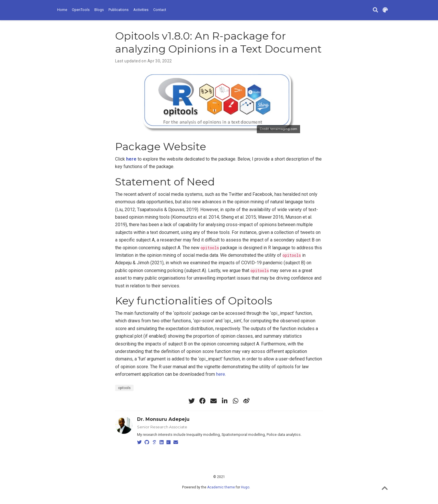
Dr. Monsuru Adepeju (163, 419)
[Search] (375, 10)
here (221, 374)
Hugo (245, 487)
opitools (124, 388)
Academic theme (221, 487)
